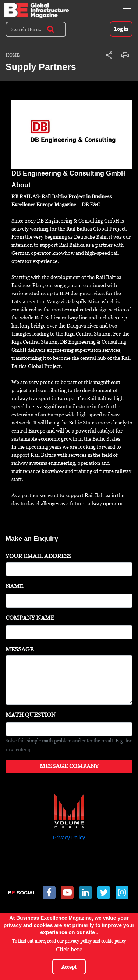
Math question (31, 715)
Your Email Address (38, 556)
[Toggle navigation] (127, 8)
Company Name (30, 618)
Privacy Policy (69, 838)
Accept (69, 967)
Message (20, 649)
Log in (121, 29)
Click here (69, 949)
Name (14, 586)
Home (13, 55)
